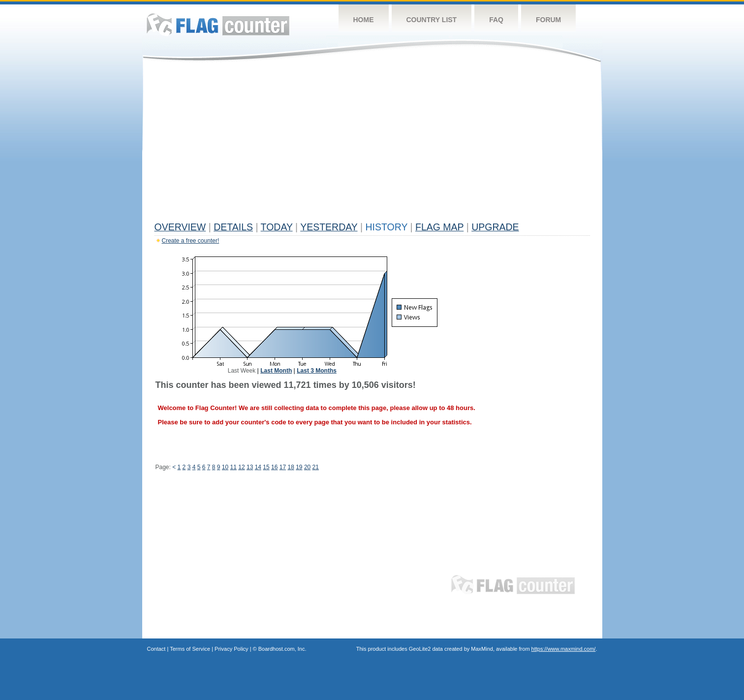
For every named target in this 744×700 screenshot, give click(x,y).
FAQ (496, 20)
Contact (156, 649)
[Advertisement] (372, 144)
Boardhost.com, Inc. (282, 649)
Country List (432, 20)
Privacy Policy (231, 649)
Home (364, 20)
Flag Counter (218, 24)
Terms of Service (190, 649)
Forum (548, 20)
